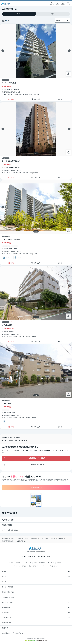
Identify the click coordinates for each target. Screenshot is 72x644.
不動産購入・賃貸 (23, 539)
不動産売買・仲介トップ (9, 539)
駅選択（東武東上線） (8, 541)
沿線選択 (60, 539)
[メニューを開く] (68, 3)
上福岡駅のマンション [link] (23, 541)
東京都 (53, 539)
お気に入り (36, 99)
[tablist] (36, 14)
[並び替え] (62, 20)
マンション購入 (44, 539)
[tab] (19, 14)
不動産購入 (34, 539)
